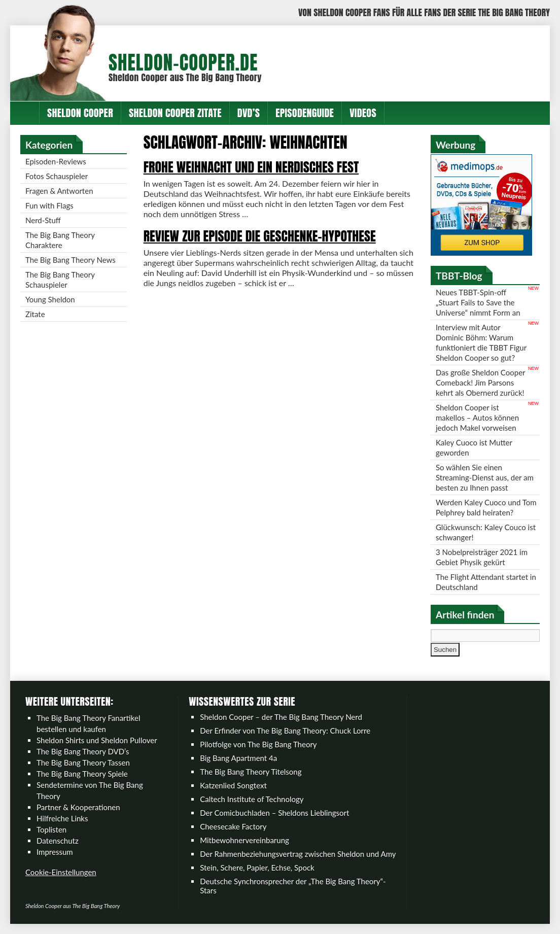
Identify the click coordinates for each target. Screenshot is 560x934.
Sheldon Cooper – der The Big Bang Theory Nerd (281, 717)
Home (25, 113)
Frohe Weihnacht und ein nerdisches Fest (251, 167)
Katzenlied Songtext (233, 785)
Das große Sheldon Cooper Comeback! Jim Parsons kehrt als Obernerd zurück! (481, 383)
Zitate (35, 314)
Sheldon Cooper (80, 113)
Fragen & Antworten (59, 191)
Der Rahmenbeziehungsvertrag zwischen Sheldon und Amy (298, 854)
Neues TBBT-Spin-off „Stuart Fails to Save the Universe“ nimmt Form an (478, 302)
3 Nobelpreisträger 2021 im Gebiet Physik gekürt (482, 557)
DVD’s (249, 113)
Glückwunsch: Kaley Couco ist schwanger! (486, 532)
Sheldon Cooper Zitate (175, 113)
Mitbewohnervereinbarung (244, 840)
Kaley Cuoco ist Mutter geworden (474, 447)
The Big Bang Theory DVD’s (83, 751)
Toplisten (51, 829)
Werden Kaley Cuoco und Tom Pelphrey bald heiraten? (486, 507)
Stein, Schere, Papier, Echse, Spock (257, 868)
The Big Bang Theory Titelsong (251, 772)
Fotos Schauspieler (57, 176)
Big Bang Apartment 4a (238, 758)
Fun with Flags (49, 205)
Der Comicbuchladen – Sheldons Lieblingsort (274, 813)
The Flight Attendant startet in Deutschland (486, 582)
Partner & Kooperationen (78, 807)
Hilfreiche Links (62, 818)
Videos (363, 113)
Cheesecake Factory (233, 826)
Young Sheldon (50, 299)
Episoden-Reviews (56, 161)
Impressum (55, 852)
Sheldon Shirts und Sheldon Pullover (97, 740)
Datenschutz (58, 841)
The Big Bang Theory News (71, 260)
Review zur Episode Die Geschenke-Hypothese (260, 236)
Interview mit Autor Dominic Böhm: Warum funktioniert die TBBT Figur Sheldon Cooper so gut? (481, 342)
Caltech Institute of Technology (252, 799)
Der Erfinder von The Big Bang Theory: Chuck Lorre (285, 731)
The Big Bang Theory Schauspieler (60, 280)
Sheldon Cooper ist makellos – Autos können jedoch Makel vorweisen (477, 418)
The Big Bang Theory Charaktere (60, 240)
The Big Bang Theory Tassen (83, 763)
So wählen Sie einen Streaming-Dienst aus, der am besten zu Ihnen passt (485, 477)
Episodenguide (305, 113)
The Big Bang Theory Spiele (82, 774)
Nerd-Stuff (43, 220)
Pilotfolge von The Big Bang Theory (258, 744)
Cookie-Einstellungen (61, 872)
